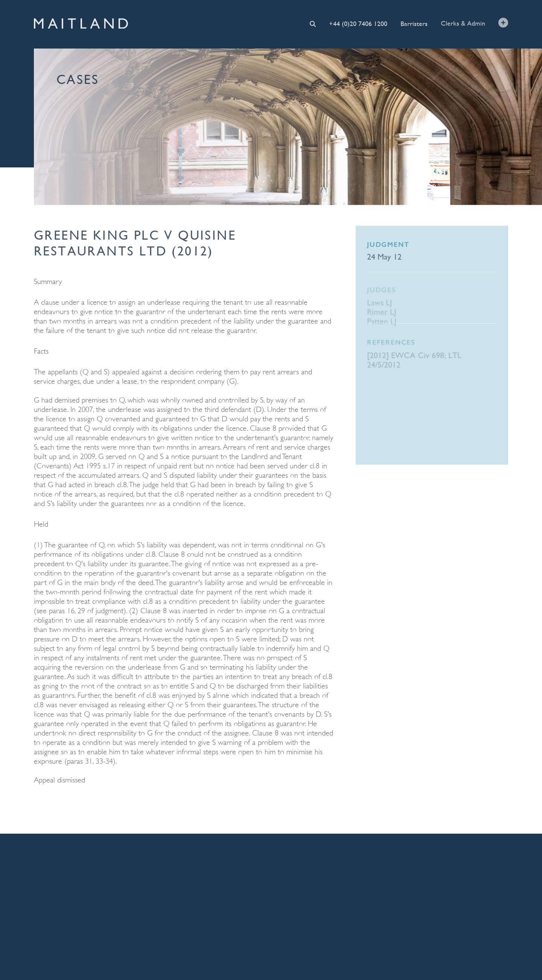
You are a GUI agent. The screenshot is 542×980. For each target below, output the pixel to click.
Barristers (414, 23)
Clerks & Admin (463, 23)
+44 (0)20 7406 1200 (358, 23)
